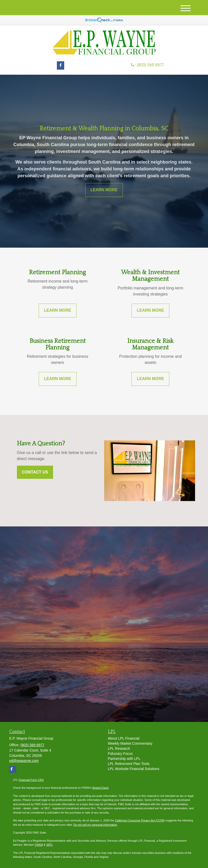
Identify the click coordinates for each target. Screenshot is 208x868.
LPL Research (119, 748)
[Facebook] (61, 65)
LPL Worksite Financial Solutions (134, 769)
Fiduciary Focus (120, 754)
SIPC (50, 845)
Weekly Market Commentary (130, 743)
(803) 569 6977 (148, 65)
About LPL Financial (124, 738)
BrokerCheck (101, 788)
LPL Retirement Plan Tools (129, 764)
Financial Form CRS (31, 780)
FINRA (39, 845)
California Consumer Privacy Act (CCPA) (140, 820)
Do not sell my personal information (95, 825)
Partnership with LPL (124, 759)
